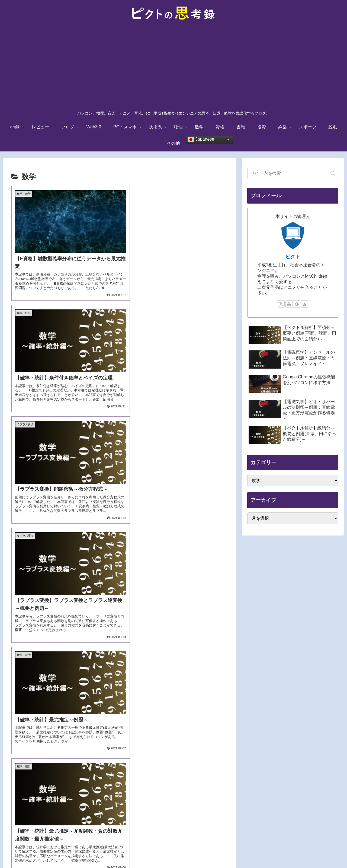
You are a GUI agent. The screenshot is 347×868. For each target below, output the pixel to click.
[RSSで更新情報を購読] (304, 304)
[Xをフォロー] (281, 304)
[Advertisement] (173, 67)
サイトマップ (232, 851)
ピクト (293, 257)
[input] (293, 173)
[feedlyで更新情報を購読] (297, 304)
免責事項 (136, 851)
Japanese (201, 140)
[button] (333, 173)
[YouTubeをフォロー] (289, 304)
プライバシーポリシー (168, 851)
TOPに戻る (113, 851)
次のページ (120, 774)
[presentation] (176, 395)
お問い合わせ (204, 851)
